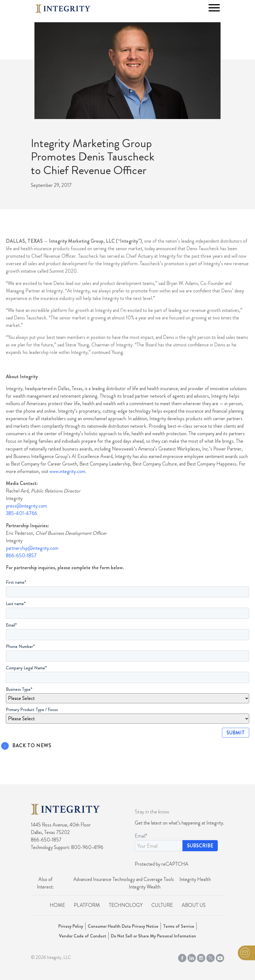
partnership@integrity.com (32, 548)
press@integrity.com (26, 506)
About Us (194, 905)
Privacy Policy (71, 926)
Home (57, 905)
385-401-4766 (22, 513)
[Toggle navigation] (214, 8)
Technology (126, 905)
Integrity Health (195, 879)
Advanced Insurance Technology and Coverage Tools (124, 879)
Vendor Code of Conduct (82, 936)
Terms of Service (179, 926)
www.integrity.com (67, 471)
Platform (87, 905)
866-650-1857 (21, 556)
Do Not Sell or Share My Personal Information (153, 936)
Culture (162, 905)
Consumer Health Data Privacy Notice (123, 926)
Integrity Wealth (145, 887)
